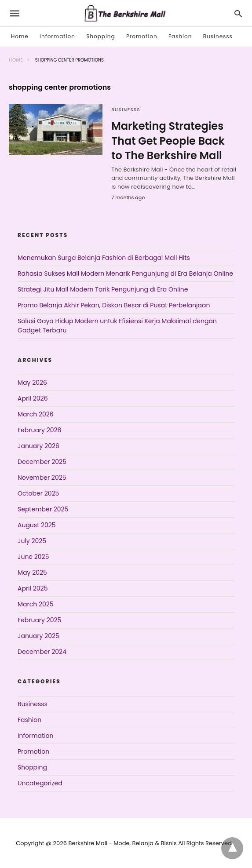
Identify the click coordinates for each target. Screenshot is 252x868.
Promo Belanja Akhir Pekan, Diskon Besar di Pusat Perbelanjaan (114, 305)
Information (57, 36)
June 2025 (33, 557)
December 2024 (42, 652)
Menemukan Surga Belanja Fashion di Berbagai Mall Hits (104, 258)
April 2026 (33, 398)
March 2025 (36, 604)
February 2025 (39, 620)
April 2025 (33, 588)
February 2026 (39, 430)
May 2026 (32, 383)
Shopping (100, 36)
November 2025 (42, 478)
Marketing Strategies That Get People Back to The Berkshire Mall (168, 141)
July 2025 (32, 541)
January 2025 (38, 636)
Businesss (218, 36)
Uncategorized (40, 783)
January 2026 (38, 446)
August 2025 (37, 525)
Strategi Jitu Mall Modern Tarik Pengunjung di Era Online (103, 289)
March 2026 (36, 414)
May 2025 (32, 573)
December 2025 (42, 462)
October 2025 (38, 493)
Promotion (142, 36)
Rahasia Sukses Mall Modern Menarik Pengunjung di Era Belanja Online (125, 274)
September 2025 (43, 509)
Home (20, 36)
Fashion (180, 36)
